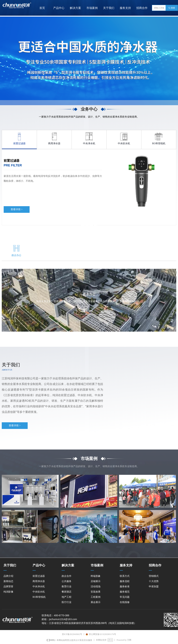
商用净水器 (54, 143)
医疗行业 (162, 255)
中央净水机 (89, 143)
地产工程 (133, 255)
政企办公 (16, 255)
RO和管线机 (159, 143)
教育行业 (75, 255)
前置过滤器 (19, 143)
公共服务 (46, 255)
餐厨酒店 (104, 255)
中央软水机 (124, 143)
